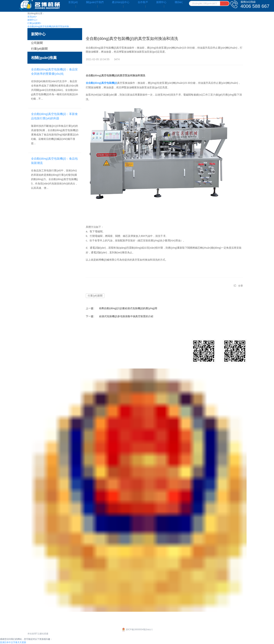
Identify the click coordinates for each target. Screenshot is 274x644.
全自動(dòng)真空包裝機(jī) (101, 83)
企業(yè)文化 (35, 346)
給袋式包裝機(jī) (90, 346)
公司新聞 (37, 43)
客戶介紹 (139, 346)
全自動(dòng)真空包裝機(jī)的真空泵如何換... (49, 26)
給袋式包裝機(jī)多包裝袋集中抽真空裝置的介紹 (126, 316)
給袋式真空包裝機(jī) (92, 352)
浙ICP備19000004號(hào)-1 (137, 629)
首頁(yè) (32, 17)
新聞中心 (32, 20)
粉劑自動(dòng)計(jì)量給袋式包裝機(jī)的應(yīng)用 (128, 308)
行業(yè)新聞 (34, 23)
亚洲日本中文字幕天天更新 (13, 642)
